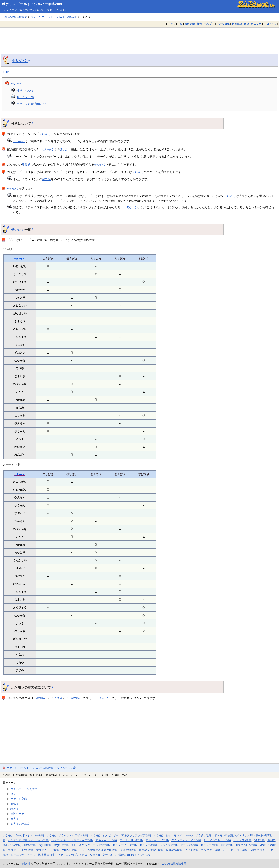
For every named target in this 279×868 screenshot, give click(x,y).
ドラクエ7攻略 (169, 845)
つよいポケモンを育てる (25, 789)
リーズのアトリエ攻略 (217, 840)
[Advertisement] (139, 38)
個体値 (58, 698)
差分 (246, 24)
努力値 (46, 179)
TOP (6, 72)
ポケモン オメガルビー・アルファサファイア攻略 (121, 835)
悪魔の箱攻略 (128, 850)
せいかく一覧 (25, 97)
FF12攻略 (227, 845)
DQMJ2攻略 (61, 845)
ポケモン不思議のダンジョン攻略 (28, 840)
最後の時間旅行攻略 (151, 850)
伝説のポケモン (20, 814)
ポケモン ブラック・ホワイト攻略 (67, 835)
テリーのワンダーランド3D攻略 (90, 845)
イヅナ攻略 (192, 850)
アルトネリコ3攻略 (157, 840)
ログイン (271, 24)
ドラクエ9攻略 (209, 845)
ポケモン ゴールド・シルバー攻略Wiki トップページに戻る (43, 768)
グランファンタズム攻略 (186, 840)
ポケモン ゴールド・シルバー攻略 (23, 835)
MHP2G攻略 (69, 850)
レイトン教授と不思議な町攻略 (98, 850)
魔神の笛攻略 (174, 850)
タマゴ (15, 794)
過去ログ (256, 24)
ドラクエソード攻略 (125, 845)
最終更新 (190, 24)
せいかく (20, 60)
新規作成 (237, 24)
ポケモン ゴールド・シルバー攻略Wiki (32, 4)
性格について (25, 91)
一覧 (180, 24)
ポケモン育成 (19, 799)
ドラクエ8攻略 (189, 845)
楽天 (105, 855)
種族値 (26, 165)
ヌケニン (132, 207)
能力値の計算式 (20, 824)
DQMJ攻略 (45, 845)
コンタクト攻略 (211, 850)
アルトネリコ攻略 (106, 840)
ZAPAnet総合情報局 (15, 17)
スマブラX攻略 (242, 840)
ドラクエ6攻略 (148, 845)
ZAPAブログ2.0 (259, 850)
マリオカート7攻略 (48, 850)
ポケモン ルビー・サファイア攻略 (72, 840)
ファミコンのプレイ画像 (72, 855)
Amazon (95, 855)
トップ (172, 24)
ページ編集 (223, 24)
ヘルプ (208, 24)
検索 (199, 24)
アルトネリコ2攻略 (131, 840)
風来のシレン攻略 (246, 845)
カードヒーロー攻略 (235, 850)
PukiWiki (25, 864)
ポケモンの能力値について (34, 104)
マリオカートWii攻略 (21, 850)
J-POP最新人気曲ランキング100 (130, 855)
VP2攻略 (259, 840)
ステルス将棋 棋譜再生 (41, 855)
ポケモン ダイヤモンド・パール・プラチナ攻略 (183, 835)
